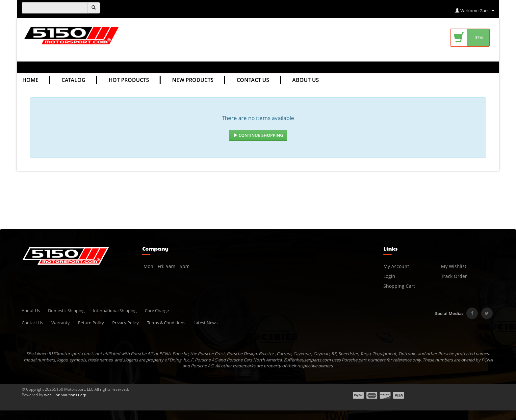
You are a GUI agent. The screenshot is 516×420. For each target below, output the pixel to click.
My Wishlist (454, 266)
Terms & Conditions (166, 323)
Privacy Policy (126, 323)
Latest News (206, 323)
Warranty (61, 323)
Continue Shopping (258, 135)
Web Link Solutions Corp (65, 395)
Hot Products (129, 80)
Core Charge (157, 310)
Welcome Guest (475, 11)
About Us (306, 80)
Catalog (74, 80)
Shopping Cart (399, 286)
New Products (193, 80)
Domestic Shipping (66, 310)
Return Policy (91, 323)
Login (389, 276)
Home (30, 80)
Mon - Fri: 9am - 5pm (166, 266)
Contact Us (253, 80)
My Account (396, 266)
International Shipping (115, 310)
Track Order (454, 276)
